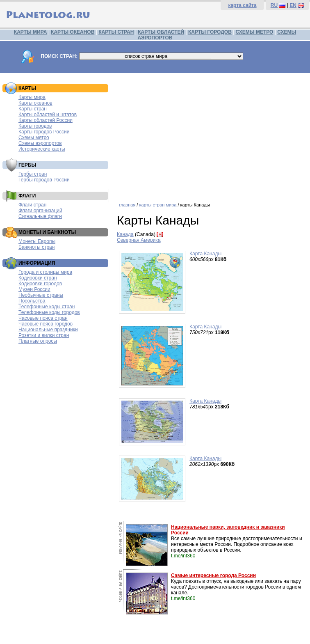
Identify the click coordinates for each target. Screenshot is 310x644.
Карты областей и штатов (48, 115)
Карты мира (32, 97)
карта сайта (242, 5)
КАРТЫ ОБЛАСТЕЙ (161, 32)
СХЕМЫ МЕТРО (255, 32)
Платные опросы (38, 341)
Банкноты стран (36, 247)
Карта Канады (205, 254)
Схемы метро (34, 138)
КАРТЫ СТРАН (116, 32)
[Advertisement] (211, 135)
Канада (125, 234)
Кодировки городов (40, 284)
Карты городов (35, 126)
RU (274, 5)
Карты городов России (44, 132)
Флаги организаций (40, 211)
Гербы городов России (44, 180)
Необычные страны (41, 295)
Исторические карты (42, 149)
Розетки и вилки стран (44, 335)
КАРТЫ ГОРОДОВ (210, 32)
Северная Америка (139, 240)
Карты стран (33, 109)
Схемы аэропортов (40, 143)
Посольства (32, 301)
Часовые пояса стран (43, 318)
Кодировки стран (38, 278)
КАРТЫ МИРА (30, 32)
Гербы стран (33, 174)
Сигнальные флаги (40, 216)
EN (293, 5)
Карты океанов (35, 103)
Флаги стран (32, 205)
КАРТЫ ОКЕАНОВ (73, 32)
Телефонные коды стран (47, 307)
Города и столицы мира (45, 272)
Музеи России (34, 289)
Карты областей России (46, 120)
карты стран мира (158, 205)
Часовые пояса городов (46, 324)
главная (127, 205)
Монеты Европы (37, 241)
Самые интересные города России (213, 575)
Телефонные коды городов (49, 312)
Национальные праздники (48, 330)
